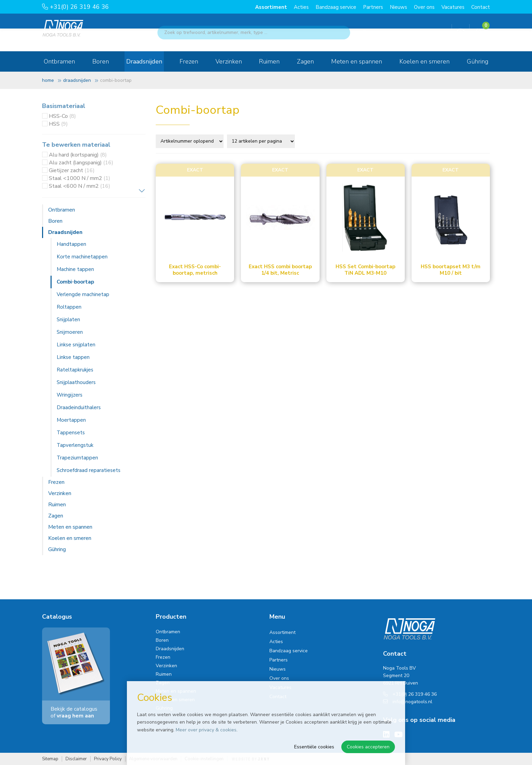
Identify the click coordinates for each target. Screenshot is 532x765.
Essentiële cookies (314, 747)
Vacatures (453, 7)
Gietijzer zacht (72, 170)
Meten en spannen (357, 61)
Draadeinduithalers (79, 407)
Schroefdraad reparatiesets (89, 470)
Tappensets (71, 433)
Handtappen (71, 244)
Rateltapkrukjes (75, 370)
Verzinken (229, 61)
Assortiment (271, 7)
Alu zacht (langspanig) (81, 163)
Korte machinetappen (82, 257)
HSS (58, 124)
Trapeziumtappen (77, 458)
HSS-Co (62, 116)
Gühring (478, 61)
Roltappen (69, 307)
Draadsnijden (144, 61)
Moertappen (71, 420)
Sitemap (50, 759)
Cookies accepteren (368, 747)
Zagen (305, 61)
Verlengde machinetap (83, 294)
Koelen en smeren (424, 61)
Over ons (424, 7)
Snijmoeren (70, 332)
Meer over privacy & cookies (206, 730)
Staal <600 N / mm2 (80, 186)
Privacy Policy (108, 759)
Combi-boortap (75, 282)
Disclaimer (76, 759)
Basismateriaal (64, 106)
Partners (373, 7)
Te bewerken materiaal (76, 145)
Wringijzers (70, 395)
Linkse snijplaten (76, 345)
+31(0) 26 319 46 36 (75, 7)
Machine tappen (75, 269)
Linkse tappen (73, 357)
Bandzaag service (336, 7)
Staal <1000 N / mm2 (80, 178)
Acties (301, 7)
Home (48, 80)
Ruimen (269, 61)
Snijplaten (68, 320)
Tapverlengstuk (75, 445)
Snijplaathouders (76, 382)
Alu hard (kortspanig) (78, 155)
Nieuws (398, 7)
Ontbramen (59, 61)
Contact (481, 7)
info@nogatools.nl (408, 702)
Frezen (189, 61)
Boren (101, 61)
